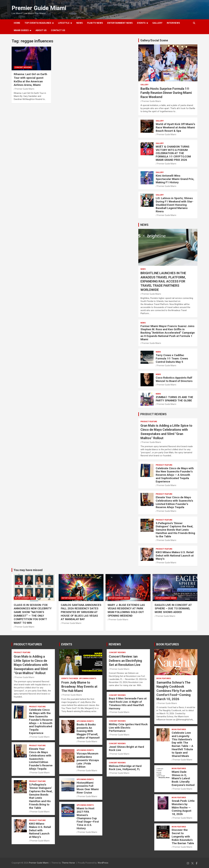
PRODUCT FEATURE (149, 422)
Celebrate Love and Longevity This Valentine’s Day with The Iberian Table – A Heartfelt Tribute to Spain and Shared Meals (182, 744)
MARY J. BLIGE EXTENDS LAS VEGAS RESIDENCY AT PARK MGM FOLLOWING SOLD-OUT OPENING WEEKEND (126, 610)
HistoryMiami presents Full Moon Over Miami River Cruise (88, 788)
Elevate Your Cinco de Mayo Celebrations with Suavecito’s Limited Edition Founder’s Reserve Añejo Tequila (174, 502)
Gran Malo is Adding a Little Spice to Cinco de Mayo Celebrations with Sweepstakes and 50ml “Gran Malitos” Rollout (31, 665)
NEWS (80, 23)
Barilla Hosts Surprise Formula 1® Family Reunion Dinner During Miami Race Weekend (166, 93)
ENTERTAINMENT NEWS (120, 23)
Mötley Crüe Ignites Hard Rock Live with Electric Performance (128, 728)
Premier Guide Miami (39, 8)
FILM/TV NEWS (95, 23)
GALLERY (157, 23)
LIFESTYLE (64, 23)
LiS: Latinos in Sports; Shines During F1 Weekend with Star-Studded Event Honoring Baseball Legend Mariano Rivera (175, 205)
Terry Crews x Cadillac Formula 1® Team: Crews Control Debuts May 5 (172, 358)
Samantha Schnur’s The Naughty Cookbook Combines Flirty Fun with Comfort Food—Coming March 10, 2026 (174, 691)
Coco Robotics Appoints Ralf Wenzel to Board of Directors (174, 379)
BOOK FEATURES (168, 644)
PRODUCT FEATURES (28, 644)
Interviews (173, 23)
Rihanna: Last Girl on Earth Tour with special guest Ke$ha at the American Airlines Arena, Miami (30, 80)
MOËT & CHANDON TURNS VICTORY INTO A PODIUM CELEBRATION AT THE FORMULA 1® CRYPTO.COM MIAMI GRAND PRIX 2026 (173, 153)
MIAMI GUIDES (21, 30)
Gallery (144, 85)
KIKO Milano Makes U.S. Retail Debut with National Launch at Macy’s (175, 556)
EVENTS (141, 23)
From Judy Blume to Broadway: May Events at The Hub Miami (79, 687)
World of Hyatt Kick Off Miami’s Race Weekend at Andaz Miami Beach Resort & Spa (175, 127)
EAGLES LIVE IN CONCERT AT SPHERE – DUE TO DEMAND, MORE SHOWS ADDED (173, 608)
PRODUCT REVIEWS (153, 414)
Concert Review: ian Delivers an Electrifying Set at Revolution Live (125, 661)
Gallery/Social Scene (154, 40)
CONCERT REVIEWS (23, 67)
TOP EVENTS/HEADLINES (38, 23)
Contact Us (58, 30)
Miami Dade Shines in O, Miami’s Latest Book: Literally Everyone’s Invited (183, 778)
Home (17, 23)
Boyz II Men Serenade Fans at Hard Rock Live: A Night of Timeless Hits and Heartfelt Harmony (128, 703)
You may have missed (28, 570)
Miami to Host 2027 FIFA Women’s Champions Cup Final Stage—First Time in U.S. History (88, 818)
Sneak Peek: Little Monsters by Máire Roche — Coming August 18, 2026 (183, 807)
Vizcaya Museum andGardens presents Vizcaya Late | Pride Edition (88, 760)
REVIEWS (115, 644)
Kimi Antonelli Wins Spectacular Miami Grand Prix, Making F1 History (175, 179)
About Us (41, 30)
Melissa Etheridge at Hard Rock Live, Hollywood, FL (125, 768)
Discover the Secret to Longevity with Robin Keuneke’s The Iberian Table (183, 836)
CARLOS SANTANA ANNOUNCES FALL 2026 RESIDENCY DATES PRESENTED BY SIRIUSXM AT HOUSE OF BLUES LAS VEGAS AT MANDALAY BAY (81, 612)
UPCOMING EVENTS (88, 678)
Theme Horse (68, 863)
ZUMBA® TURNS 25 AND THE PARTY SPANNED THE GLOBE (174, 399)
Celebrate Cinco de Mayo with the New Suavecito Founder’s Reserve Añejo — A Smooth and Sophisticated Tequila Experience (175, 475)
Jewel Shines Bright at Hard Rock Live (126, 748)
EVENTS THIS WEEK (70, 678)
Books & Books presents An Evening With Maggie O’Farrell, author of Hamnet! (88, 731)
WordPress (103, 863)
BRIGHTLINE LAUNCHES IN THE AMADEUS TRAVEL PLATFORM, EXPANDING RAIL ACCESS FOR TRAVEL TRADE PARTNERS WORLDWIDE (163, 281)
